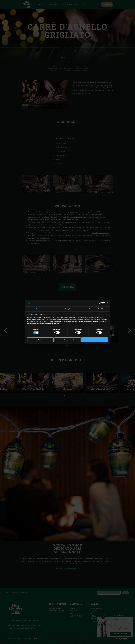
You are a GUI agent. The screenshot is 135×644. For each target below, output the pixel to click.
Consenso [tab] (39, 309)
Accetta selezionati (68, 340)
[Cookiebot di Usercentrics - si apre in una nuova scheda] (100, 303)
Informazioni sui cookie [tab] (96, 309)
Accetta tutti (94, 340)
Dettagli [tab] (67, 309)
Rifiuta (40, 340)
